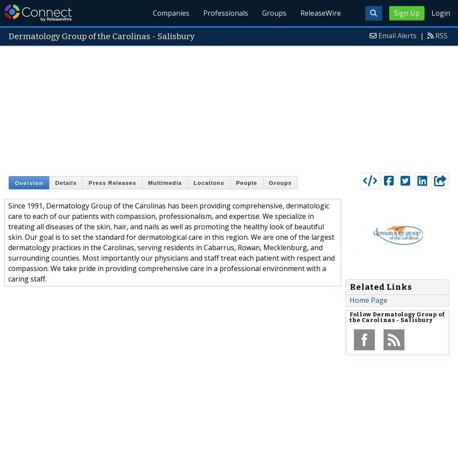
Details (66, 183)
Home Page (369, 300)
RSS (441, 36)
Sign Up (407, 13)
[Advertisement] (229, 107)
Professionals (226, 13)
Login (441, 13)
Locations (209, 183)
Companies (172, 13)
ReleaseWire (321, 13)
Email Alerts (397, 36)
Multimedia (165, 183)
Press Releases (112, 183)
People (247, 183)
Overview (29, 183)
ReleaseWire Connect (38, 13)
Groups (274, 13)
